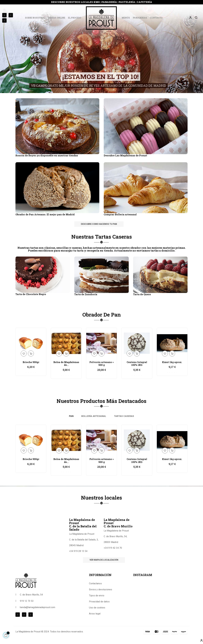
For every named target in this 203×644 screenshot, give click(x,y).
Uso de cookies (97, 608)
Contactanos (95, 583)
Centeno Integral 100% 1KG (137, 364)
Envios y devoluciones (101, 589)
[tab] (71, 416)
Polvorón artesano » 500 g (102, 364)
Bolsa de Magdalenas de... (66, 364)
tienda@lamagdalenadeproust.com (37, 607)
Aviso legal (95, 614)
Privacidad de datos (99, 602)
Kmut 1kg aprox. (172, 362)
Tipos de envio (97, 596)
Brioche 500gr (31, 362)
